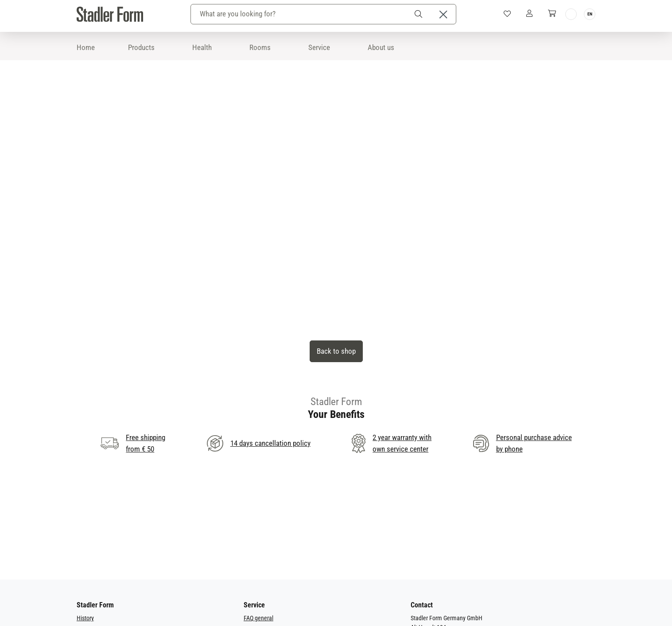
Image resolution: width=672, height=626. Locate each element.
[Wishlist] (507, 14)
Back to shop (336, 351)
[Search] (420, 14)
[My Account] (529, 14)
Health (202, 47)
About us (381, 47)
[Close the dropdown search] (443, 14)
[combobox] (300, 14)
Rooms (260, 47)
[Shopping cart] (552, 14)
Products (141, 47)
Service (319, 47)
